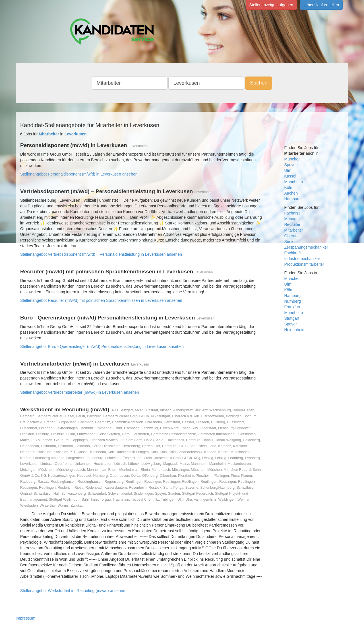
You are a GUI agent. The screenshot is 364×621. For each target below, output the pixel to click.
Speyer (291, 165)
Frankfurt (292, 307)
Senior (290, 242)
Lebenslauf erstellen (321, 5)
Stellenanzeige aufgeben (271, 5)
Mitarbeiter (294, 230)
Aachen (291, 193)
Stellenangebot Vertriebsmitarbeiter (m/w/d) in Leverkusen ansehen (80, 392)
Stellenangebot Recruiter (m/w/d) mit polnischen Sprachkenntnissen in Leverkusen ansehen (101, 300)
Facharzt (292, 213)
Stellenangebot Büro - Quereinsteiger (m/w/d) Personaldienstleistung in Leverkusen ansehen (102, 346)
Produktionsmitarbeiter (304, 264)
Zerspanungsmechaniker (306, 247)
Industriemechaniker (302, 259)
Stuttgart (292, 318)
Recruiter (292, 224)
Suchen (259, 83)
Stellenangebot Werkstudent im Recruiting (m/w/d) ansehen (73, 591)
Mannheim (294, 182)
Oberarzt (292, 236)
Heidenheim (295, 330)
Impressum (25, 618)
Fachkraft (293, 253)
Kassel (290, 176)
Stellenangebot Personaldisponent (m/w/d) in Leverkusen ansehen (79, 174)
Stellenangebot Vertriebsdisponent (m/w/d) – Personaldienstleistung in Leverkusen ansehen (101, 254)
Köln (288, 187)
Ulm (288, 170)
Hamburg (293, 199)
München (293, 159)
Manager (292, 219)
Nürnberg (293, 301)
